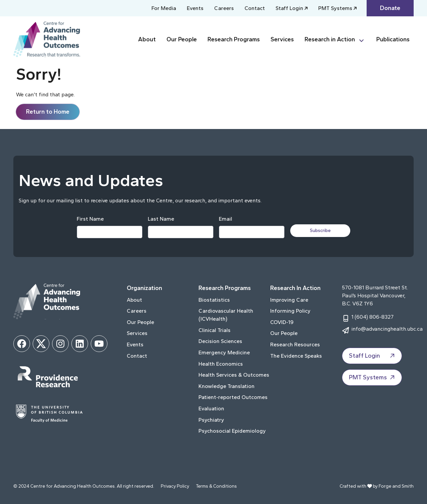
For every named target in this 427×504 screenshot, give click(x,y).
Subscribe (321, 230)
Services (282, 39)
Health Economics (221, 364)
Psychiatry (211, 420)
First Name (90, 219)
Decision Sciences (220, 341)
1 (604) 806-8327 (372, 317)
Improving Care (289, 300)
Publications (393, 39)
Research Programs (234, 39)
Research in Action (330, 39)
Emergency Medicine (224, 352)
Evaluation (211, 408)
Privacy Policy (175, 486)
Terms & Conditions (216, 486)
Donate (390, 8)
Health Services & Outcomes (234, 375)
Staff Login (289, 8)
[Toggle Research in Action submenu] (364, 39)
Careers (224, 8)
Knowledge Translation (227, 386)
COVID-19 (282, 322)
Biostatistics (214, 300)
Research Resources (295, 344)
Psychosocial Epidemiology (232, 431)
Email (225, 219)
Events (195, 8)
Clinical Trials (215, 330)
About (147, 39)
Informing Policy (290, 311)
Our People (182, 39)
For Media (164, 8)
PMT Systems (335, 8)
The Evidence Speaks (296, 356)
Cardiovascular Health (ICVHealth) (226, 315)
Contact (255, 8)
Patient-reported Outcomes (233, 397)
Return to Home (48, 112)
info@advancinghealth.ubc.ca (387, 329)
